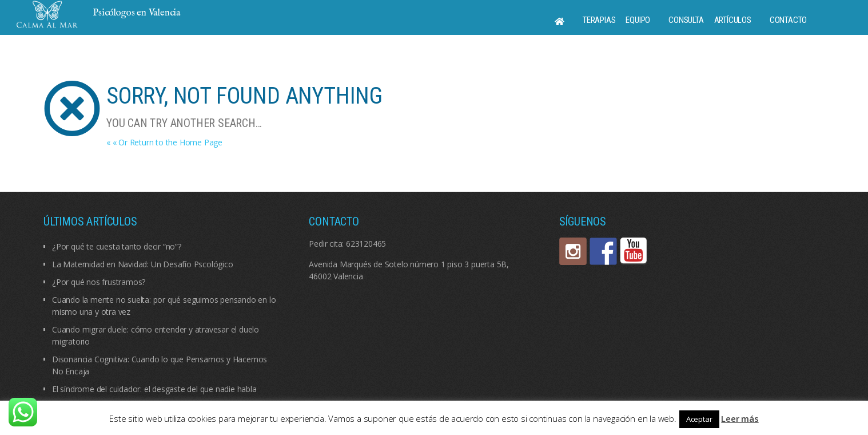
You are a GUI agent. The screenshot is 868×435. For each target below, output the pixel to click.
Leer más (740, 418)
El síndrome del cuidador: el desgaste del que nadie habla (154, 389)
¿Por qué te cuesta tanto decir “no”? (117, 246)
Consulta (686, 20)
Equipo (638, 20)
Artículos (733, 20)
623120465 (366, 244)
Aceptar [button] (699, 419)
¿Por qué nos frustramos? (99, 282)
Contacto (788, 20)
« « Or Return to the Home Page (164, 142)
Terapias (599, 20)
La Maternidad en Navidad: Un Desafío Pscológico (143, 264)
